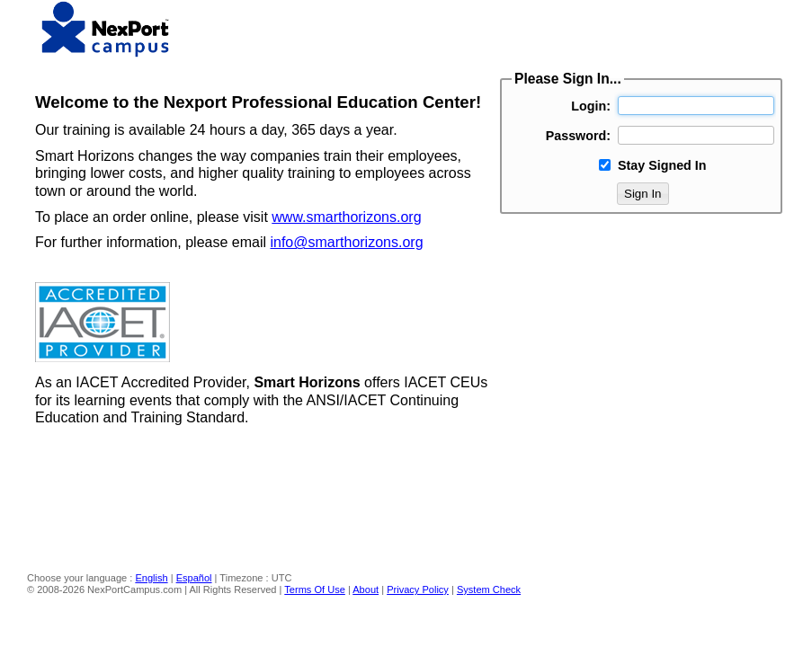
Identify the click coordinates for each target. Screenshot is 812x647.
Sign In (643, 194)
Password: (578, 136)
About (366, 589)
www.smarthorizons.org (346, 217)
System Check (489, 589)
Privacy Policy (418, 589)
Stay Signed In (662, 165)
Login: (591, 106)
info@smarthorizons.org (346, 242)
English (151, 578)
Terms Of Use (315, 589)
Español (194, 578)
